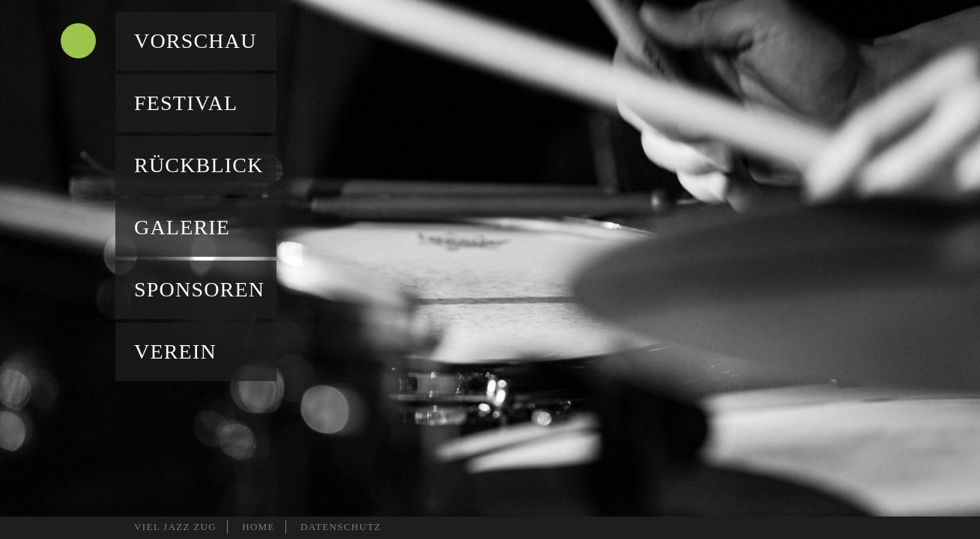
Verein (175, 351)
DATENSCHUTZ (341, 527)
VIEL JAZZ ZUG (175, 527)
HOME (258, 527)
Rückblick (199, 165)
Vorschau (196, 41)
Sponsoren (199, 289)
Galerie (182, 227)
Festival (186, 103)
